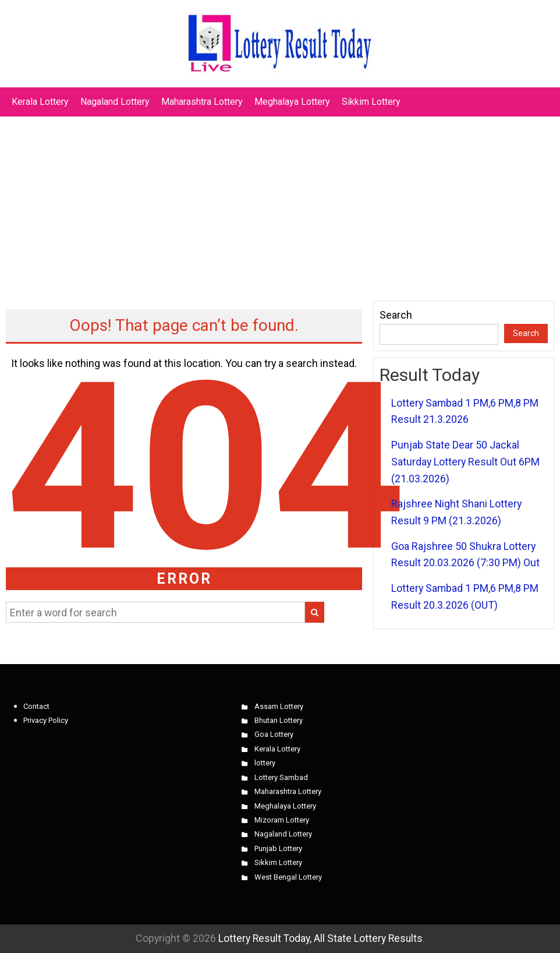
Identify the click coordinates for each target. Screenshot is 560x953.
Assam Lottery (279, 706)
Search (396, 315)
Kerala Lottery (40, 102)
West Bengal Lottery (288, 877)
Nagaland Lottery (115, 102)
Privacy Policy (46, 720)
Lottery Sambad (281, 777)
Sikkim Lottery (371, 102)
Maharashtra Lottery (202, 102)
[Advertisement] (280, 203)
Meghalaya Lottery (292, 102)
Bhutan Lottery (279, 720)
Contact (36, 706)
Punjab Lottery (278, 848)
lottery (265, 763)
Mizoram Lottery (282, 820)
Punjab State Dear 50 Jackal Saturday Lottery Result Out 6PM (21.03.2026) (465, 461)
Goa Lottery (274, 734)
